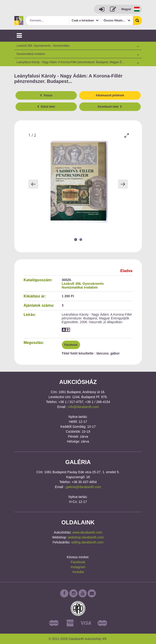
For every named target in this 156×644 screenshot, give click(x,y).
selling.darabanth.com (87, 542)
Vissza (46, 95)
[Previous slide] (33, 184)
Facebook (71, 345)
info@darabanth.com (83, 407)
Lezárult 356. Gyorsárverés (83, 284)
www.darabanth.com (87, 532)
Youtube (78, 572)
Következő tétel (110, 107)
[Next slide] (123, 184)
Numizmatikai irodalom (80, 287)
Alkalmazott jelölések (110, 95)
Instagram (78, 567)
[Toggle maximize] (127, 135)
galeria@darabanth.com (84, 487)
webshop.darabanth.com (86, 537)
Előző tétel (46, 107)
